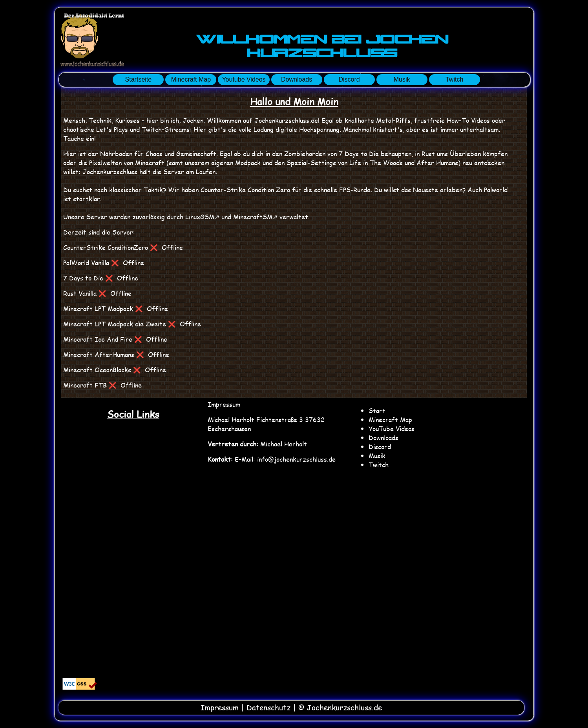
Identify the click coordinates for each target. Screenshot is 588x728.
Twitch (454, 79)
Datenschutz (268, 708)
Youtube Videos (244, 79)
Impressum (224, 404)
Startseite (139, 79)
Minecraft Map (191, 79)
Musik (402, 79)
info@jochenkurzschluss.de (296, 459)
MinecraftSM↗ (255, 217)
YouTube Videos (392, 429)
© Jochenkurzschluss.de (340, 708)
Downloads (297, 79)
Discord (349, 79)
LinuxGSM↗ (202, 217)
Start (377, 410)
